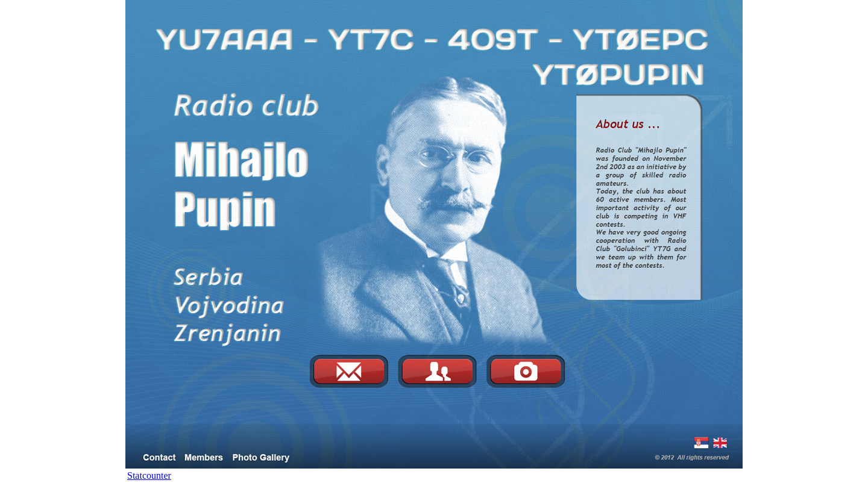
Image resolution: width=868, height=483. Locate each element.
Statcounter (149, 475)
